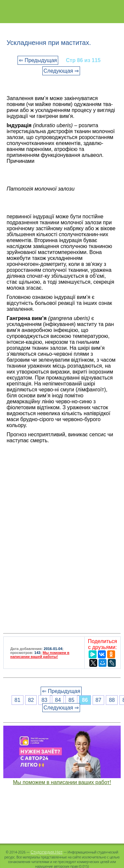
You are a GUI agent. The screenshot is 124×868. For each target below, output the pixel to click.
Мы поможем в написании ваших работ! (62, 782)
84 (58, 700)
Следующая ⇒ (61, 71)
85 (71, 700)
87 (99, 700)
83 (44, 700)
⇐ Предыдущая (38, 60)
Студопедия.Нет (46, 852)
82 (31, 700)
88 (112, 700)
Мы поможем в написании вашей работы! (40, 655)
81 (18, 700)
